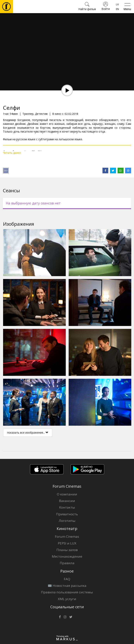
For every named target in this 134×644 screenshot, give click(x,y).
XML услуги (67, 599)
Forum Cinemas (67, 536)
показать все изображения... (28, 433)
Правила (67, 563)
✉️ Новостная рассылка (67, 586)
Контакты (67, 507)
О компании (67, 494)
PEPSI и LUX (67, 543)
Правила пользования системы (67, 592)
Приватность (67, 514)
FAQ (67, 579)
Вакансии (67, 501)
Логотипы (67, 521)
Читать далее (12, 153)
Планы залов (67, 550)
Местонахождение (67, 556)
